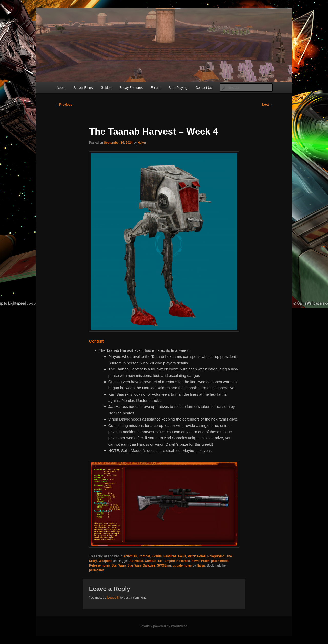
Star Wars (119, 565)
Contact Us (204, 88)
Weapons (105, 561)
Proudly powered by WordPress (164, 626)
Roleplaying (216, 556)
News (182, 556)
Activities (130, 556)
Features (170, 556)
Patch (205, 561)
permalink (96, 570)
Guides (106, 88)
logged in (113, 598)
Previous (64, 105)
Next (267, 105)
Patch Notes (197, 556)
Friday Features (131, 88)
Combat (144, 556)
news (196, 561)
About (61, 88)
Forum (156, 88)
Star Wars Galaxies (141, 565)
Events (157, 556)
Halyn (142, 143)
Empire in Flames (177, 561)
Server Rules (83, 88)
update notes (182, 565)
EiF (160, 561)
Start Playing (178, 88)
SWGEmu (164, 565)
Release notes (100, 565)
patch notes (220, 561)
